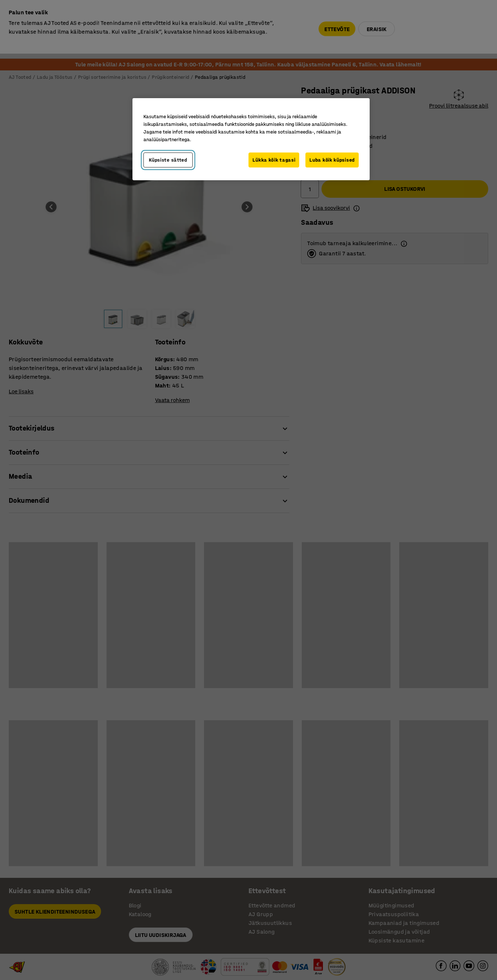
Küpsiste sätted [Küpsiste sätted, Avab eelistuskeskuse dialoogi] (168, 160)
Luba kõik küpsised (332, 160)
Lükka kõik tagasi (274, 160)
